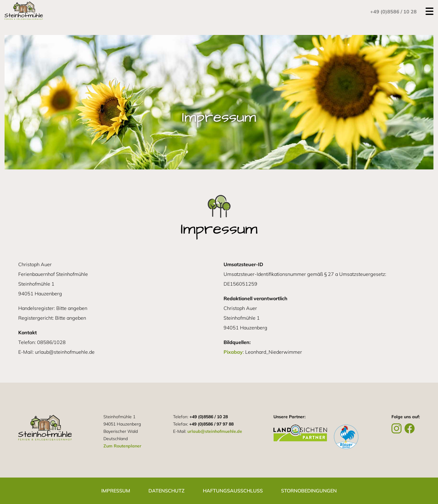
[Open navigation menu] (429, 12)
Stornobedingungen (309, 491)
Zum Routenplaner (122, 446)
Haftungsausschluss (233, 491)
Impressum (116, 491)
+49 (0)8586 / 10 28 (393, 12)
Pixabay (233, 352)
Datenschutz (167, 491)
